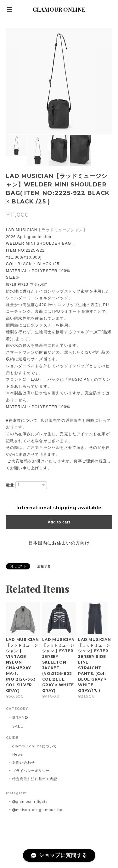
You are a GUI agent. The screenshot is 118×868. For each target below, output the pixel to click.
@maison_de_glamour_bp (37, 810)
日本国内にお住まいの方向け (59, 543)
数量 (10, 485)
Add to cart (59, 522)
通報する (44, 566)
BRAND (20, 717)
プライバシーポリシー (31, 771)
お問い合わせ (24, 762)
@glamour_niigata (30, 802)
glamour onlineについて (35, 746)
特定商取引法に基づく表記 (35, 779)
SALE (18, 726)
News (18, 754)
